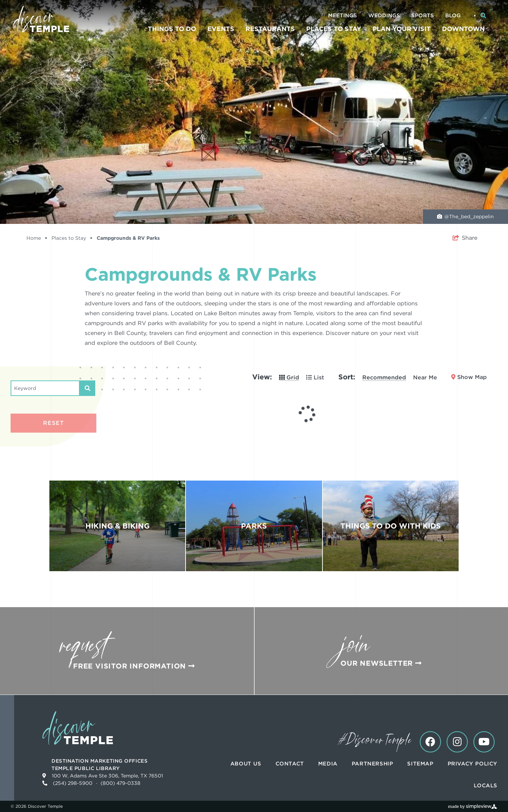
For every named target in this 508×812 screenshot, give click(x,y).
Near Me (425, 377)
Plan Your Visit (402, 29)
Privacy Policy (473, 764)
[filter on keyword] (87, 388)
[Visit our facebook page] (430, 742)
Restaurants (270, 29)
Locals (486, 786)
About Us (246, 764)
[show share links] (465, 238)
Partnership (373, 764)
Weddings (384, 16)
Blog (453, 16)
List (315, 377)
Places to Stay (334, 29)
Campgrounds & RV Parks (128, 238)
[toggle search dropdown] (483, 16)
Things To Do (172, 29)
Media (328, 764)
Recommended (384, 377)
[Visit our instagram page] (457, 742)
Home (37, 238)
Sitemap (420, 764)
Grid (289, 377)
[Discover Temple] (41, 19)
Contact (290, 764)
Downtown (463, 29)
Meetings (343, 16)
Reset (53, 423)
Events (221, 29)
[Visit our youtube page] (484, 742)
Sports (423, 16)
